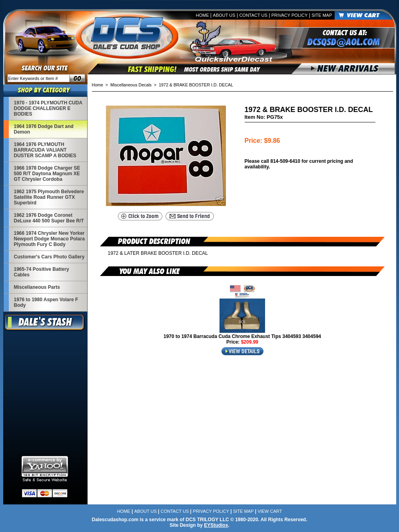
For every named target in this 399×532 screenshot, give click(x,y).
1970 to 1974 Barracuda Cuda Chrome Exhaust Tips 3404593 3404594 (242, 336)
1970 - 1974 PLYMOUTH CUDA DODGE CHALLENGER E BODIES (48, 108)
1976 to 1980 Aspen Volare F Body (46, 302)
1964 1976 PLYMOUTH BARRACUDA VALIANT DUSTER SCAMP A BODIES (45, 150)
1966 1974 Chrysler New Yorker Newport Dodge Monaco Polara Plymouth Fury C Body (49, 239)
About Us (224, 15)
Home (202, 15)
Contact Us (253, 15)
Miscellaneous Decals (131, 85)
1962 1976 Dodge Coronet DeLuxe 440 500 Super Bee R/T (49, 218)
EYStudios (216, 525)
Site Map (322, 15)
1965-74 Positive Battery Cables (42, 272)
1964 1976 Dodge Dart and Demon (44, 129)
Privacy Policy (290, 15)
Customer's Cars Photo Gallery (49, 257)
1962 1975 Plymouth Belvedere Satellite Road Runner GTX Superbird (49, 197)
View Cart (270, 511)
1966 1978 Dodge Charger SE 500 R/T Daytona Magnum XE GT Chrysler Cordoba (47, 174)
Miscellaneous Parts (37, 287)
